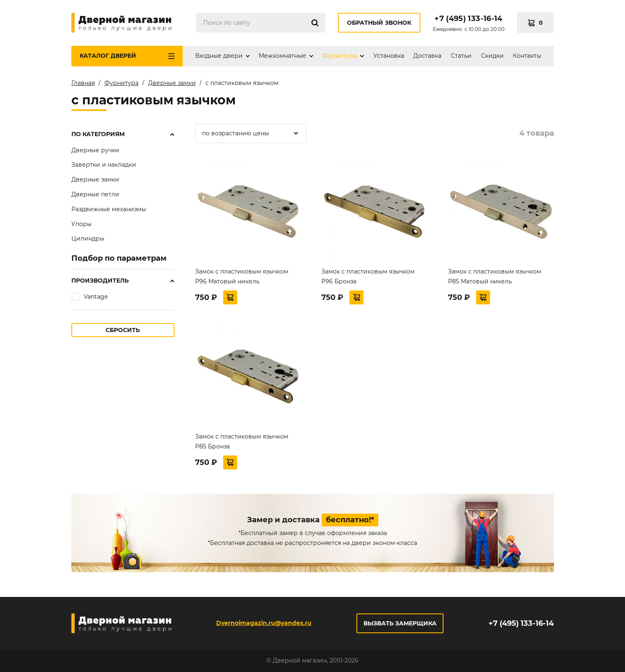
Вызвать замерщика (400, 623)
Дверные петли (95, 194)
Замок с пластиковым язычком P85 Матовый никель (495, 276)
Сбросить (123, 330)
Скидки (492, 56)
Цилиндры (88, 238)
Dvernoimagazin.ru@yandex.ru (264, 623)
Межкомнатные (282, 56)
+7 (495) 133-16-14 (468, 19)
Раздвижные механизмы (109, 209)
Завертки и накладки (104, 165)
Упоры (81, 224)
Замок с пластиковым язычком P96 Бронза (368, 276)
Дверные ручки (95, 150)
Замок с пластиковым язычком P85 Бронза (242, 441)
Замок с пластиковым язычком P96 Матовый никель (242, 276)
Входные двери (219, 56)
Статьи (461, 56)
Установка (389, 56)
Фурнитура (340, 56)
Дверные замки (95, 179)
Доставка (427, 56)
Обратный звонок (379, 23)
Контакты (527, 56)
